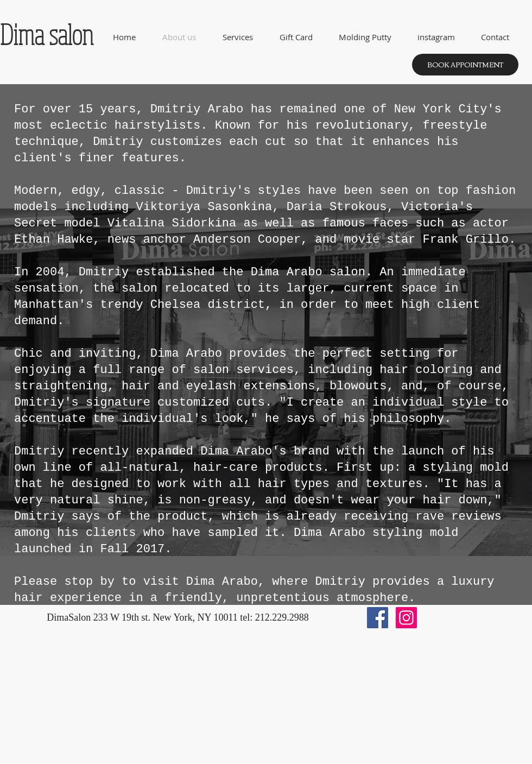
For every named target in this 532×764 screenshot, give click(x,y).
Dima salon (47, 34)
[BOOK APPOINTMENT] (465, 65)
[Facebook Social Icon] (378, 618)
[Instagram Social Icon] (406, 618)
